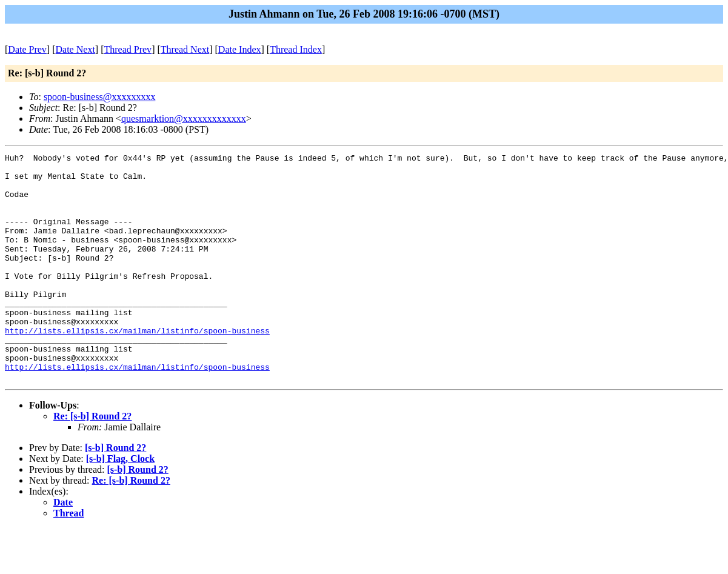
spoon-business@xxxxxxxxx (100, 97)
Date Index (240, 49)
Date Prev (27, 49)
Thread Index (296, 49)
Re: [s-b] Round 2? (92, 462)
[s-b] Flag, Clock (120, 504)
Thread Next (185, 49)
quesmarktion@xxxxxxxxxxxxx (184, 118)
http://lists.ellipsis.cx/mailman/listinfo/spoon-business (137, 367)
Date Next (75, 49)
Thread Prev (128, 49)
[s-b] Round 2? (115, 493)
